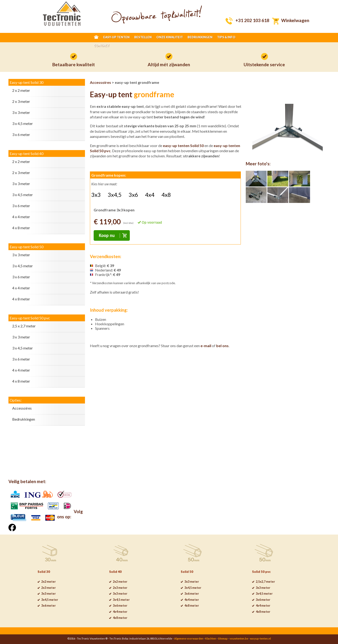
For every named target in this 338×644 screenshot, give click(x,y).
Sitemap (223, 638)
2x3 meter (48, 588)
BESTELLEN (143, 37)
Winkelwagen (295, 20)
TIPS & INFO (226, 37)
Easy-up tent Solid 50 (27, 247)
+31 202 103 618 (252, 20)
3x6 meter (48, 605)
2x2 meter (48, 582)
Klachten (211, 638)
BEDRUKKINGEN (200, 37)
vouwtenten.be (239, 638)
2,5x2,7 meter (265, 582)
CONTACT (102, 46)
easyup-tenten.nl (260, 638)
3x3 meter (48, 594)
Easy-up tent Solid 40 (27, 153)
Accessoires (100, 82)
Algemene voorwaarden (189, 638)
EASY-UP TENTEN (116, 37)
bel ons (222, 346)
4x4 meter (120, 612)
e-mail (206, 346)
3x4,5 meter (50, 600)
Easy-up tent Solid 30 (27, 82)
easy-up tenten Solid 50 (183, 145)
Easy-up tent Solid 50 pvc (30, 318)
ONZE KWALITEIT (170, 37)
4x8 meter (120, 618)
